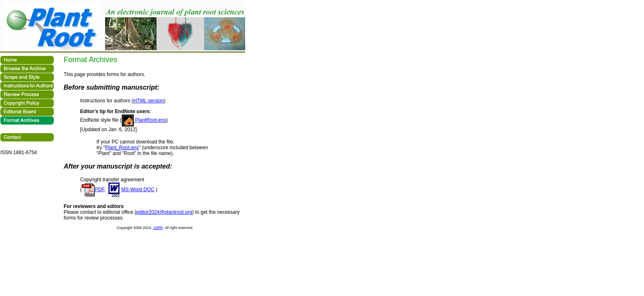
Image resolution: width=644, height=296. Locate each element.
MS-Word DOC (130, 190)
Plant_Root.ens (122, 148)
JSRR (158, 228)
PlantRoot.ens (144, 120)
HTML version (148, 101)
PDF (93, 190)
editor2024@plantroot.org (164, 212)
